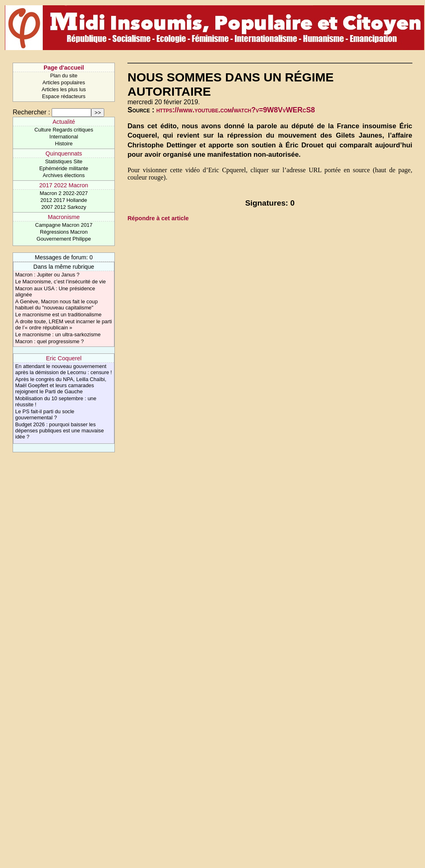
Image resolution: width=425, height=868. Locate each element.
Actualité (64, 122)
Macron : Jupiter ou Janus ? (47, 275)
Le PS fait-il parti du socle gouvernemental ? (45, 414)
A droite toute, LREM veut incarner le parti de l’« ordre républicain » (64, 324)
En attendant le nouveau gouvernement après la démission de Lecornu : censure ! (64, 369)
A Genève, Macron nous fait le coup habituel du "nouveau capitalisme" (56, 305)
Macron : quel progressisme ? (49, 341)
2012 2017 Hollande (64, 200)
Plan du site (64, 76)
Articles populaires (64, 82)
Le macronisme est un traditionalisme (58, 315)
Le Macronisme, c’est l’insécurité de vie (60, 282)
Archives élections (64, 175)
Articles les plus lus (64, 89)
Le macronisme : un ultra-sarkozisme (58, 334)
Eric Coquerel (64, 358)
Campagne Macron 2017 (64, 225)
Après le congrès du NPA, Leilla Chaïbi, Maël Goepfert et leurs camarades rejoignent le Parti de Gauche (61, 385)
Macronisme (64, 217)
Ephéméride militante (64, 168)
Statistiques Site (64, 161)
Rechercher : (31, 112)
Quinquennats (64, 153)
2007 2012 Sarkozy (64, 207)
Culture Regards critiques (64, 130)
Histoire (64, 144)
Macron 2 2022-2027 (64, 193)
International (64, 137)
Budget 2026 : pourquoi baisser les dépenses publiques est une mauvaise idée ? (59, 431)
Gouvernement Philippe (64, 239)
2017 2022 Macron (64, 185)
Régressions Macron (64, 232)
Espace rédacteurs (64, 96)
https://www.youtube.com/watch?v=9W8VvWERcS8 (236, 110)
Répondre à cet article (158, 218)
